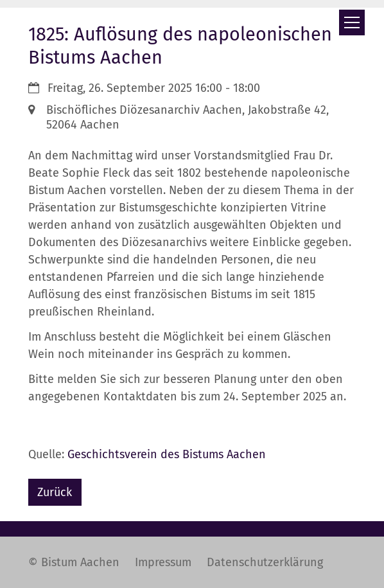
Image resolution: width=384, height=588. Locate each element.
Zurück (55, 492)
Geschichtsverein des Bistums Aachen (167, 454)
